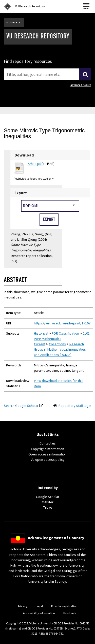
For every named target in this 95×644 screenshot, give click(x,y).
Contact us (48, 443)
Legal (39, 606)
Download (24, 155)
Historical (41, 334)
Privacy (23, 606)
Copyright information (48, 449)
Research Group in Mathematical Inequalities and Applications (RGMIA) (60, 350)
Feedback (70, 613)
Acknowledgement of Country (56, 538)
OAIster (48, 502)
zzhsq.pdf (35, 164)
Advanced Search (81, 85)
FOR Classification (65, 334)
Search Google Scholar (21, 406)
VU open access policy (48, 460)
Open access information (48, 454)
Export (21, 193)
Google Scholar (48, 497)
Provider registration (64, 606)
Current (40, 344)
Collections (57, 344)
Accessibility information (39, 613)
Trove (48, 508)
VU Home (12, 22)
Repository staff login (75, 406)
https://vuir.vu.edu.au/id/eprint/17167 (62, 323)
